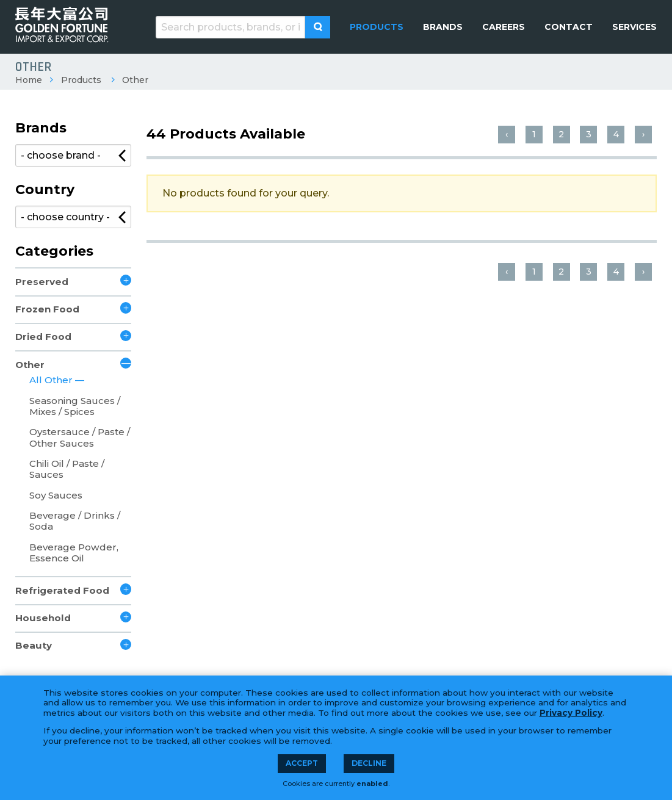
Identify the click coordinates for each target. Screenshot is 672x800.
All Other (52, 380)
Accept (302, 763)
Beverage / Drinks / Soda (75, 521)
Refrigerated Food (62, 590)
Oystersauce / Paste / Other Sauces (80, 437)
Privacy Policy (571, 713)
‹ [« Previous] (507, 134)
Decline (369, 763)
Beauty (34, 645)
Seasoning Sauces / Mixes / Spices (75, 406)
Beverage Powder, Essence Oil (74, 553)
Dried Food (43, 337)
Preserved (42, 282)
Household (43, 618)
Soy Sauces (56, 495)
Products (81, 80)
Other (135, 80)
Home (29, 80)
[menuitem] (377, 27)
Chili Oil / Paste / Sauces (67, 469)
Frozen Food (47, 309)
